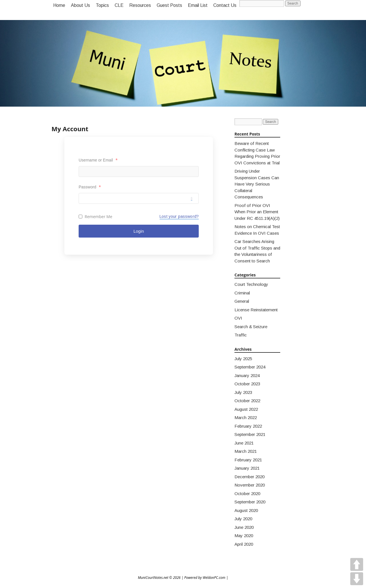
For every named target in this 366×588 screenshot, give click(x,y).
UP (357, 564)
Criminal (242, 293)
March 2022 (246, 417)
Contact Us (225, 5)
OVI (238, 318)
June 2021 (244, 443)
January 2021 (247, 468)
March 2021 (246, 451)
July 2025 (243, 359)
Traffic (241, 335)
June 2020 (244, 527)
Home (59, 5)
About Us (80, 5)
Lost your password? (179, 216)
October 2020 (247, 494)
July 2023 (243, 392)
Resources (140, 5)
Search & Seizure (251, 327)
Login (139, 231)
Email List (198, 5)
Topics (102, 5)
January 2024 (247, 375)
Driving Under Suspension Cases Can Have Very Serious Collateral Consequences (257, 184)
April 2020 (244, 544)
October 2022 (247, 401)
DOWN (357, 579)
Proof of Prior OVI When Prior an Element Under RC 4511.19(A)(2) (257, 212)
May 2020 (244, 536)
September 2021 (250, 434)
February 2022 (248, 426)
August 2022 (246, 409)
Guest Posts (169, 5)
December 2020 (249, 477)
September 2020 (250, 502)
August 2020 (246, 510)
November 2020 (250, 485)
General (242, 301)
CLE (119, 5)
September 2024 (250, 367)
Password (90, 187)
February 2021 (248, 460)
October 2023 (247, 384)
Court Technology (251, 284)
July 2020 (243, 519)
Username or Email (98, 160)
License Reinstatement (256, 310)
